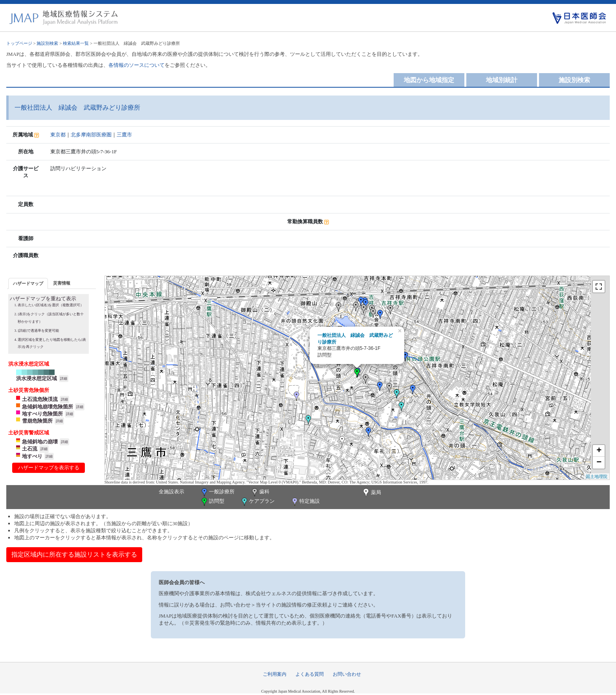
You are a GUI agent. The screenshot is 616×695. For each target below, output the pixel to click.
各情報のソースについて (137, 65)
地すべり (32, 456)
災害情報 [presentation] (62, 283)
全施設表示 (171, 492)
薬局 (371, 493)
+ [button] (599, 451)
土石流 (30, 449)
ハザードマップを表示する (49, 468)
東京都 (58, 135)
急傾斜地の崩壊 (40, 442)
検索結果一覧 (76, 43)
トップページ (19, 43)
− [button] (599, 463)
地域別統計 (502, 80)
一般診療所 (217, 492)
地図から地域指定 (429, 80)
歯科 (260, 492)
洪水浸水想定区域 (37, 378)
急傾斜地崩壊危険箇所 (48, 407)
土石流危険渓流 (40, 399)
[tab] (28, 283)
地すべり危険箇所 (42, 414)
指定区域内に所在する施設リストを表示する (74, 554)
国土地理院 (597, 476)
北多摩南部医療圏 (91, 135)
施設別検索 (47, 43)
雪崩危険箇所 (37, 421)
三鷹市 (124, 135)
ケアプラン (257, 502)
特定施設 (305, 502)
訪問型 (212, 502)
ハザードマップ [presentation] (28, 283)
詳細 (64, 379)
